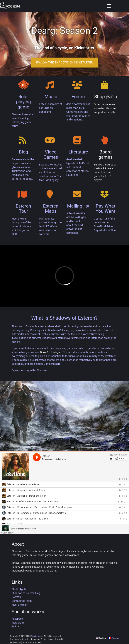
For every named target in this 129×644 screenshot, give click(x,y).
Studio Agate (19, 589)
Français (114, 638)
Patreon (16, 597)
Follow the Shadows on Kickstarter (64, 63)
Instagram (18, 623)
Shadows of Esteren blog (26, 593)
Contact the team (22, 601)
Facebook (17, 619)
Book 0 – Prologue (51, 352)
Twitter (16, 626)
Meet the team (20, 605)
